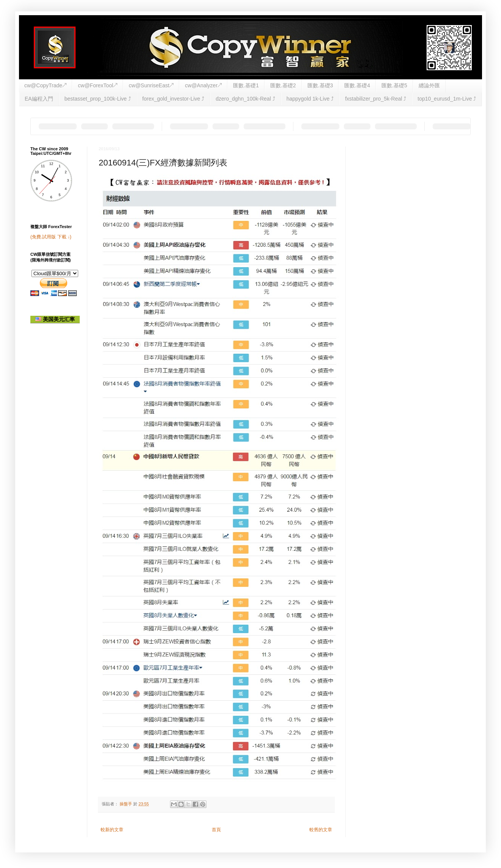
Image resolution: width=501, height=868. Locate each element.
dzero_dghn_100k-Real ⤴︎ (245, 99)
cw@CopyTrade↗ (45, 85)
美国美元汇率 (55, 319)
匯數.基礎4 (357, 85)
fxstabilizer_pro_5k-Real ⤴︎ (376, 99)
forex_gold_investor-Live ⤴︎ (173, 99)
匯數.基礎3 (320, 85)
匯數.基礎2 (283, 85)
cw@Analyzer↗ (203, 85)
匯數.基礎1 (246, 85)
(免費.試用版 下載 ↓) (51, 237)
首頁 (216, 830)
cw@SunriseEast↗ (151, 85)
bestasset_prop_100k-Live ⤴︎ (98, 99)
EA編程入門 (39, 99)
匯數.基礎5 (394, 85)
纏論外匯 (429, 85)
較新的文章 (112, 830)
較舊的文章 (321, 830)
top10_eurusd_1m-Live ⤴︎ (447, 99)
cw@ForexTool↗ (98, 85)
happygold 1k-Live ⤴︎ (310, 99)
